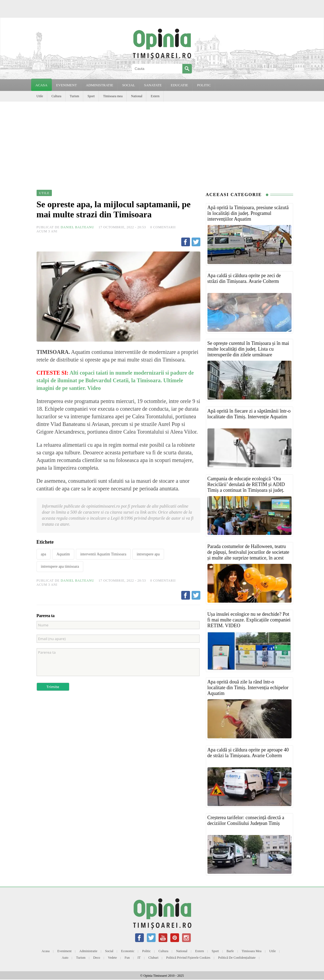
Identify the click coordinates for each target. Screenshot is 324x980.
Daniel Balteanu (77, 227)
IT (139, 958)
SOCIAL (129, 85)
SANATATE (153, 85)
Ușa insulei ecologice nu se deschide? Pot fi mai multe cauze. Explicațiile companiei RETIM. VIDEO (249, 620)
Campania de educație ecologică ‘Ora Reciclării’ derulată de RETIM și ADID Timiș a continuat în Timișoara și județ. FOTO (246, 487)
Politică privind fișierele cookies (188, 958)
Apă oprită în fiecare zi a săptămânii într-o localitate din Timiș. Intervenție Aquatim (249, 414)
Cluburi (154, 958)
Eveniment (64, 951)
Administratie (88, 951)
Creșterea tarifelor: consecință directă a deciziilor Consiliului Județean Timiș (246, 820)
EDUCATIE (179, 85)
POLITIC (204, 85)
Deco (97, 958)
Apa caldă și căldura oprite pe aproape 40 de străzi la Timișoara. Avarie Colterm (248, 753)
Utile (40, 96)
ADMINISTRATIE (99, 85)
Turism (75, 96)
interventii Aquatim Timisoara (103, 554)
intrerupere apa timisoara (60, 566)
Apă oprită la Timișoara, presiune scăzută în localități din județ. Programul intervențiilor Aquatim (248, 213)
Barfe (230, 951)
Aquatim (63, 554)
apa (44, 554)
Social (109, 951)
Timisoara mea (113, 96)
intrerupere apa (148, 554)
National (137, 96)
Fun (127, 958)
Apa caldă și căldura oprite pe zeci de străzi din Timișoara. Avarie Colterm (244, 278)
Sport (91, 96)
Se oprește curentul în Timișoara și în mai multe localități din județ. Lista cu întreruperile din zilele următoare (248, 349)
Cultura (57, 96)
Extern (155, 96)
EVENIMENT (67, 85)
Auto (65, 958)
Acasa (41, 85)
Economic (128, 951)
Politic (146, 951)
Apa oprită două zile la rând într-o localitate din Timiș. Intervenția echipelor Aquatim (248, 688)
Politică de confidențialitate (237, 958)
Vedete (112, 958)
